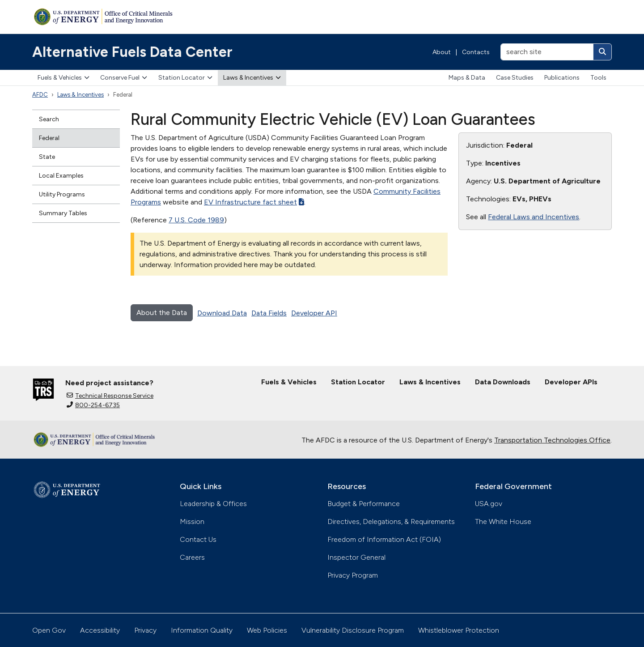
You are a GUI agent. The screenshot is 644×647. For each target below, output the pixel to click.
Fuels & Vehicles (64, 78)
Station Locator (185, 78)
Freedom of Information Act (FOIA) (384, 539)
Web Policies (267, 630)
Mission (192, 521)
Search (49, 119)
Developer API (314, 313)
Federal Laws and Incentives (534, 217)
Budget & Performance (364, 504)
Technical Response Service (110, 396)
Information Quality (202, 630)
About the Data (162, 313)
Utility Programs (62, 194)
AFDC (40, 95)
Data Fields (269, 313)
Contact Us (198, 539)
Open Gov (49, 630)
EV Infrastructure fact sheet (254, 202)
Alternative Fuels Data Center (132, 52)
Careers (192, 557)
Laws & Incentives (252, 78)
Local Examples (61, 176)
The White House (503, 521)
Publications (562, 78)
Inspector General (356, 557)
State (47, 157)
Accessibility (100, 630)
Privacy (145, 630)
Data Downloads (503, 382)
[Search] (602, 52)
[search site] (547, 52)
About (442, 52)
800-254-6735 (93, 405)
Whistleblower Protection (459, 630)
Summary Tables (63, 213)
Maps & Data (467, 78)
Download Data (222, 313)
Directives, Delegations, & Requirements (391, 521)
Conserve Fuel (124, 78)
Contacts (476, 52)
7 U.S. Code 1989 (196, 220)
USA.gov (489, 504)
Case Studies (515, 78)
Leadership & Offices (213, 504)
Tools (598, 78)
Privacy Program (353, 575)
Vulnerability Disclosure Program (353, 630)
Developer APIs (571, 382)
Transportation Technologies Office (552, 440)
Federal (49, 138)
